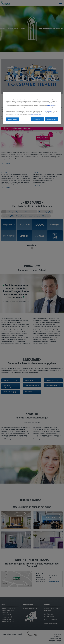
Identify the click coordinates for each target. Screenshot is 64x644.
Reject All (37, 119)
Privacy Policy (51, 106)
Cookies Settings (13, 119)
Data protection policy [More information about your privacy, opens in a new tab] (36, 114)
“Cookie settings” (48, 111)
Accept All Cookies (51, 119)
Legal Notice (50, 110)
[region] (32, 108)
